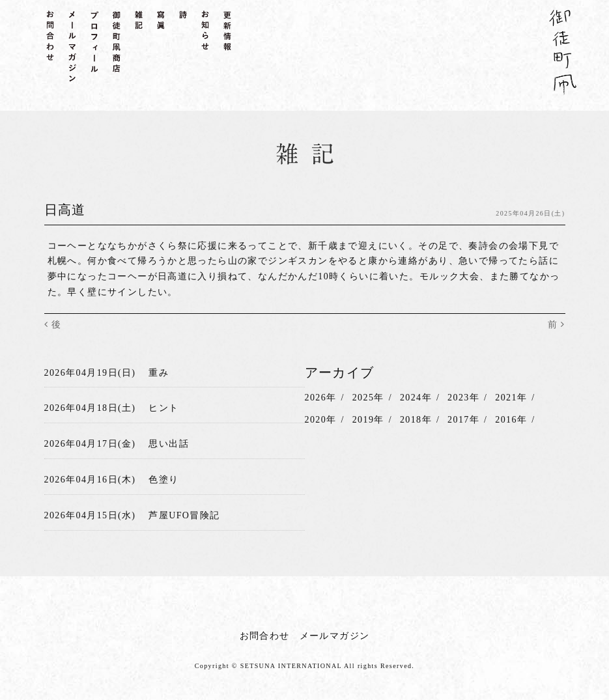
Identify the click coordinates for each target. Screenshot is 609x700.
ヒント (163, 408)
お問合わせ (265, 636)
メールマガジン (335, 636)
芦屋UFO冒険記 (184, 515)
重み (159, 373)
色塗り (163, 480)
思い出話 (169, 444)
